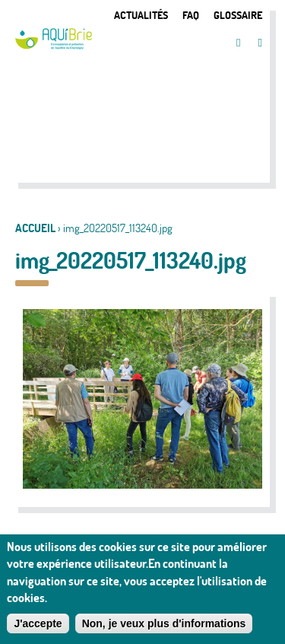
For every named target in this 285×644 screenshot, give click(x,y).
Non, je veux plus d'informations (164, 628)
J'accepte (38, 628)
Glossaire (238, 15)
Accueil (35, 228)
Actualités (141, 15)
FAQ (191, 15)
